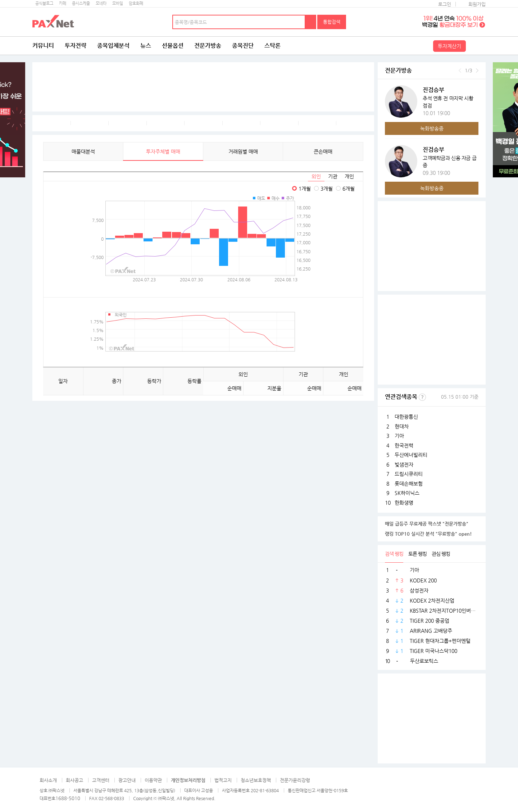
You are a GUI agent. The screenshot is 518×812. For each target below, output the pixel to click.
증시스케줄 (81, 3)
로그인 (445, 4)
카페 (63, 3)
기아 (399, 436)
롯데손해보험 (409, 484)
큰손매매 (323, 151)
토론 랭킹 (417, 554)
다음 (477, 71)
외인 (316, 176)
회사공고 (74, 780)
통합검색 (332, 22)
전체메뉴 (477, 46)
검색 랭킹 (394, 554)
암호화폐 (136, 3)
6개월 (349, 189)
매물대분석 (83, 151)
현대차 (402, 426)
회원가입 (477, 4)
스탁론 (272, 46)
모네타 (101, 3)
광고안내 (127, 780)
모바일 (118, 3)
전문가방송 (208, 46)
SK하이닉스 (407, 493)
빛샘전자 (404, 464)
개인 (349, 176)
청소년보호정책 (256, 780)
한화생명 (404, 503)
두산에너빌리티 (411, 455)
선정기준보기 (422, 397)
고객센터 (101, 780)
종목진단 (243, 46)
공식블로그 (44, 3)
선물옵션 (173, 46)
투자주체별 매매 (163, 151)
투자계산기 (449, 46)
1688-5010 (68, 798)
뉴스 (146, 46)
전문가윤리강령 (295, 780)
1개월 (305, 189)
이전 (460, 71)
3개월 (327, 189)
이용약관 (153, 780)
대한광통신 (406, 417)
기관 (333, 176)
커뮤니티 (43, 46)
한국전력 (404, 445)
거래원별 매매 (243, 151)
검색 (311, 22)
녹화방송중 (432, 128)
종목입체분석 (113, 46)
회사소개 (48, 780)
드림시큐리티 (409, 474)
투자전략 (76, 46)
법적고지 (223, 780)
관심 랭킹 (441, 554)
